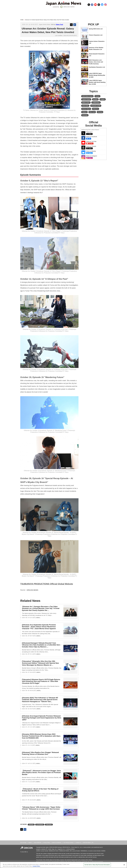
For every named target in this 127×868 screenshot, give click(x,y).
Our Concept (23, 843)
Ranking (100, 112)
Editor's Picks (86, 103)
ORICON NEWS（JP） (89, 843)
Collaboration (96, 103)
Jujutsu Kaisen (86, 99)
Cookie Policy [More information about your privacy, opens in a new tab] (36, 866)
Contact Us (78, 843)
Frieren (97, 96)
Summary (85, 115)
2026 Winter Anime (87, 96)
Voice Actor (85, 106)
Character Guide (96, 106)
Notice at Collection (57, 843)
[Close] (124, 865)
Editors (30, 843)
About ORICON (38, 843)
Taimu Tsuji (59, 24)
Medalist (95, 99)
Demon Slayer (86, 109)
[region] (64, 865)
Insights (103, 99)
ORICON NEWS (32, 590)
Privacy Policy (47, 843)
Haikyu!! (84, 112)
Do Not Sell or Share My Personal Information (97, 865)
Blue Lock (92, 112)
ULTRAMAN (40, 825)
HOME (22, 20)
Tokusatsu (49, 825)
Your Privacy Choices (68, 843)
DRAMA (31, 825)
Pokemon (95, 109)
